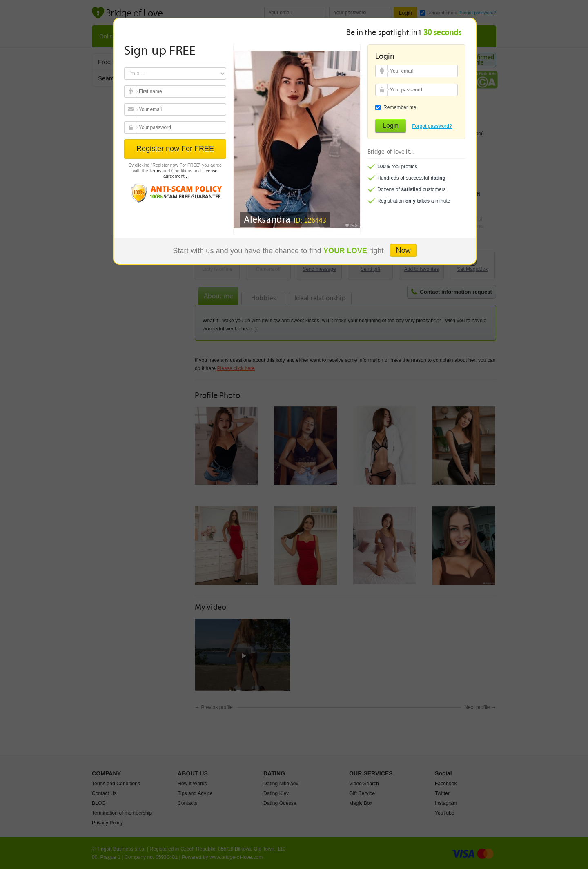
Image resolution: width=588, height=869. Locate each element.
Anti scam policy (175, 193)
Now (403, 250)
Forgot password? (432, 126)
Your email (131, 91)
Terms (156, 171)
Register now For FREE (175, 149)
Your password (131, 127)
